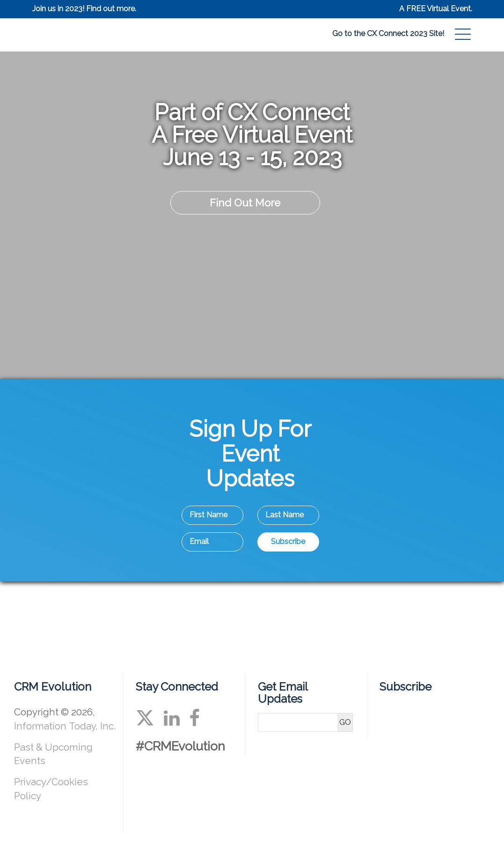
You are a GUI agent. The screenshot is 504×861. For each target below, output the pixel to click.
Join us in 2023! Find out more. (84, 9)
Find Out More (245, 203)
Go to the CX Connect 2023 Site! (388, 33)
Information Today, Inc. (65, 726)
